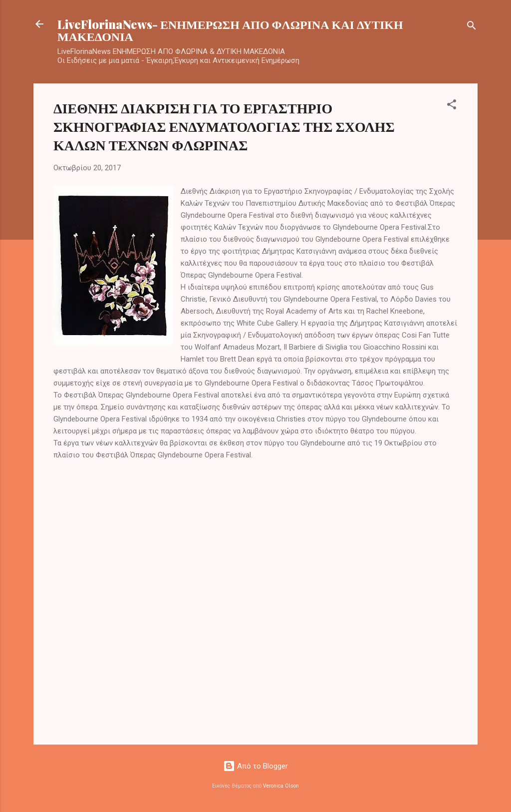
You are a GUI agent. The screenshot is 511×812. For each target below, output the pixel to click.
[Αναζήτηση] (472, 27)
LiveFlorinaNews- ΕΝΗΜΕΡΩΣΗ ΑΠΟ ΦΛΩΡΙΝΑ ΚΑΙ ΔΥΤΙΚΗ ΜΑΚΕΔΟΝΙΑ (230, 30)
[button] (452, 106)
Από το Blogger (255, 766)
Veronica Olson (281, 786)
